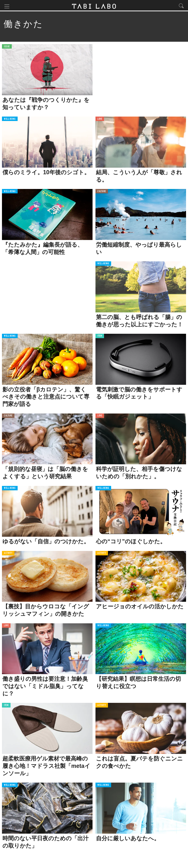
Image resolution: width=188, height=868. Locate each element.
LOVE (100, 120)
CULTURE (102, 193)
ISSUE (7, 48)
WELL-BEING (10, 120)
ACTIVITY (8, 554)
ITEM (100, 337)
